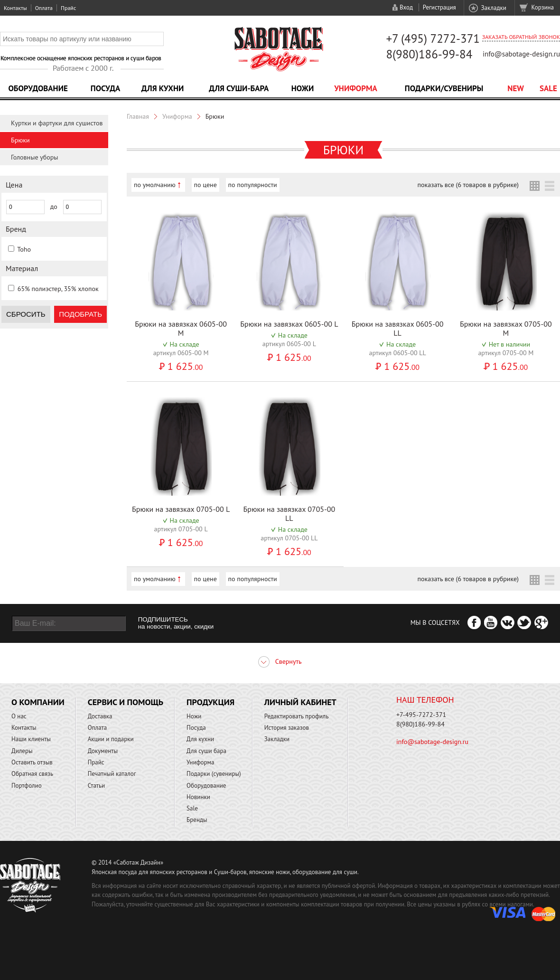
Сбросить (26, 314)
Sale (548, 88)
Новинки (198, 797)
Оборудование (38, 88)
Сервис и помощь (126, 702)
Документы (103, 751)
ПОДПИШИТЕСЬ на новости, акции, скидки (176, 623)
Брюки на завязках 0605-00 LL (398, 328)
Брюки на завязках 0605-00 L (289, 324)
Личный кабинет (300, 702)
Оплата (44, 8)
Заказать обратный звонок (521, 37)
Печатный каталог (112, 774)
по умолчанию (155, 185)
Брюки (20, 140)
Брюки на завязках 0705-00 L (181, 509)
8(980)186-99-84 (429, 54)
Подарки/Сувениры (444, 88)
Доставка (100, 716)
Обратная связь (32, 774)
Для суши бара (206, 751)
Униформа (356, 88)
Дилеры (22, 751)
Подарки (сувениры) (214, 774)
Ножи (303, 88)
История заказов (287, 728)
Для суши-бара (239, 88)
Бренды (197, 820)
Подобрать (80, 314)
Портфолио (27, 786)
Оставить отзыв (32, 762)
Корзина (543, 7)
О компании (38, 702)
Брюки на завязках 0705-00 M (506, 328)
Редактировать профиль (297, 716)
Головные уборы (35, 157)
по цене (205, 185)
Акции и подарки (111, 739)
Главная (138, 116)
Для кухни (163, 88)
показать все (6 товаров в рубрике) (468, 185)
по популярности (253, 185)
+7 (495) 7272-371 (433, 38)
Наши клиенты (31, 739)
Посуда (105, 88)
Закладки (493, 8)
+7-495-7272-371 (421, 715)
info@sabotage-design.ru (521, 54)
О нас (19, 716)
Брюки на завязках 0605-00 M (181, 328)
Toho (24, 249)
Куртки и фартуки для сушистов (57, 123)
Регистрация (439, 7)
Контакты (15, 8)
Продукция (210, 702)
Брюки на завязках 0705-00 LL (289, 514)
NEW (516, 88)
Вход (406, 7)
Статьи (97, 786)
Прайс (68, 8)
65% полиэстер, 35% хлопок (58, 289)
